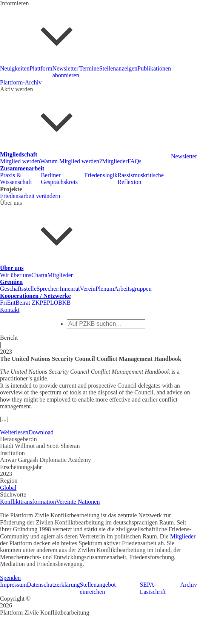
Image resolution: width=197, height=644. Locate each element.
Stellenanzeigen (118, 68)
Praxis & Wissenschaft (16, 179)
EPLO (51, 303)
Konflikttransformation (28, 502)
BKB (64, 303)
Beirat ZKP (29, 303)
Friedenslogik (101, 175)
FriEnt (8, 303)
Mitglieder (115, 161)
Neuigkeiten (15, 68)
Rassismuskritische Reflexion (141, 179)
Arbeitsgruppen (133, 289)
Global (8, 488)
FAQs (135, 161)
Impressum (13, 585)
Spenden (10, 578)
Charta (39, 275)
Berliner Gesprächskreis (59, 179)
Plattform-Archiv (21, 82)
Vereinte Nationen (78, 502)
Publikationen (154, 68)
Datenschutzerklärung (53, 585)
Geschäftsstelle (18, 289)
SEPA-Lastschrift (153, 588)
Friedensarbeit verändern (30, 196)
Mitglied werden (20, 161)
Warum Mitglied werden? (71, 161)
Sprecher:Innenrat (58, 289)
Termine (89, 68)
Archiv (189, 585)
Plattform (41, 68)
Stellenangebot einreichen (98, 588)
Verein (88, 289)
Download (41, 432)
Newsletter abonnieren (66, 72)
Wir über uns (16, 275)
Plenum (105, 289)
